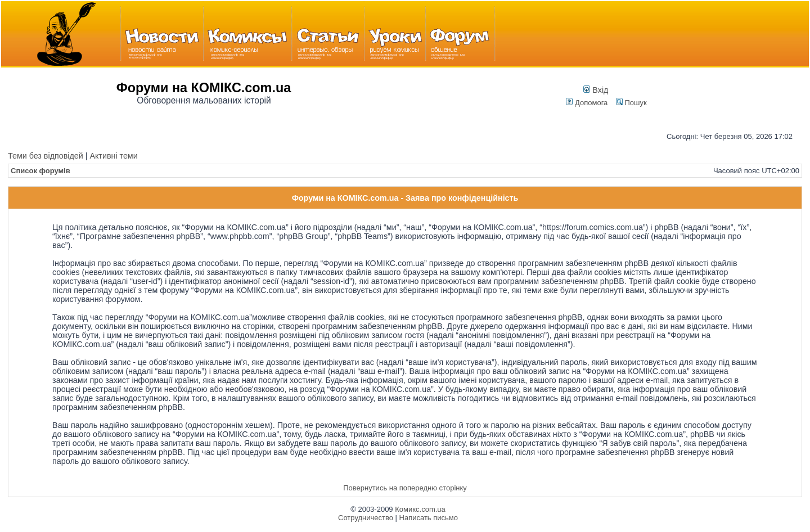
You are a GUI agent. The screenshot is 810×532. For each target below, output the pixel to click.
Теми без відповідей (46, 156)
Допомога (587, 103)
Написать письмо (429, 518)
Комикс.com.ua (420, 509)
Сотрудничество (366, 518)
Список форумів (40, 171)
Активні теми (113, 156)
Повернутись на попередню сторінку (405, 488)
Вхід (596, 90)
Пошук (631, 103)
